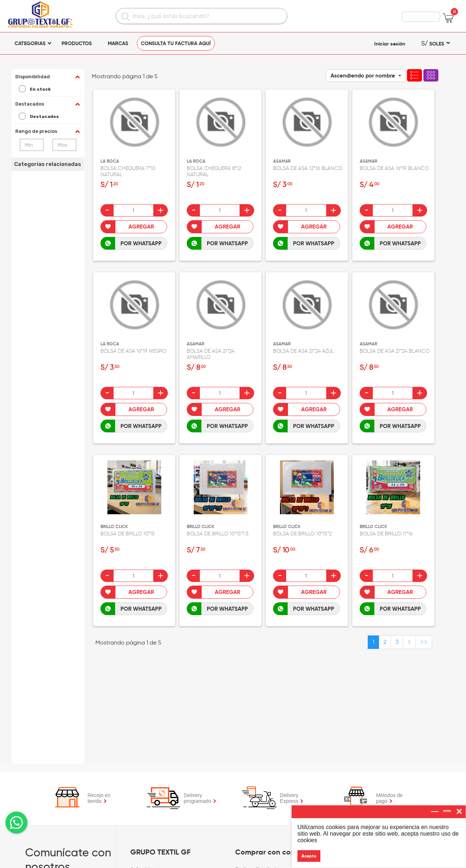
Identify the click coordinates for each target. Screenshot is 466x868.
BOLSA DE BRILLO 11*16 (386, 534)
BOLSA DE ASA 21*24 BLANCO (395, 351)
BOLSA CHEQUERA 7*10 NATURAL (128, 171)
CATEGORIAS (30, 43)
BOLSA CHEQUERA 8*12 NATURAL (214, 171)
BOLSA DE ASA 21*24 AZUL (303, 351)
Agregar (141, 227)
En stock (35, 89)
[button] (366, 76)
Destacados (39, 116)
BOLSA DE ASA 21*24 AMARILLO (211, 354)
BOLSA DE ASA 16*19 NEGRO (133, 351)
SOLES (433, 44)
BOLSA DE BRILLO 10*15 (128, 534)
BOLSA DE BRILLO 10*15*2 (302, 534)
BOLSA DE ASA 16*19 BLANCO (394, 168)
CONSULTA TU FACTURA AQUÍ (176, 43)
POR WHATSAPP (141, 243)
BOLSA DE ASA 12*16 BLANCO (308, 168)
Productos (77, 43)
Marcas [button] (118, 43)
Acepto (309, 856)
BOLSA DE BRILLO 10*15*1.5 (218, 534)
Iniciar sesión (390, 44)
